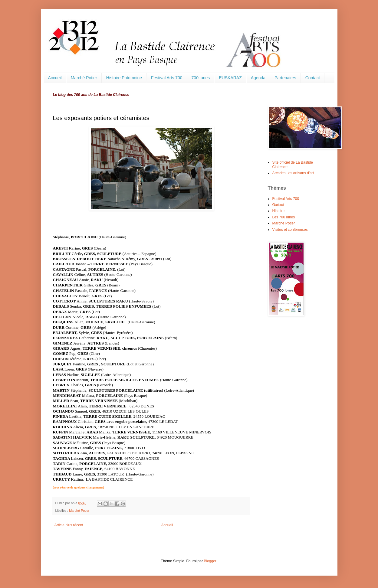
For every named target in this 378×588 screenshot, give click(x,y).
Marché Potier (84, 78)
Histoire (279, 211)
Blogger (210, 561)
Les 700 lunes (284, 217)
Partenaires (285, 78)
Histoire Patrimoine (124, 78)
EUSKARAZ (230, 78)
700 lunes (201, 78)
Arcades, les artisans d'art (293, 173)
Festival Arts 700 (167, 78)
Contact (313, 78)
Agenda (258, 78)
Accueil (55, 78)
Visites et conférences (290, 230)
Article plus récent (69, 525)
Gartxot (278, 205)
